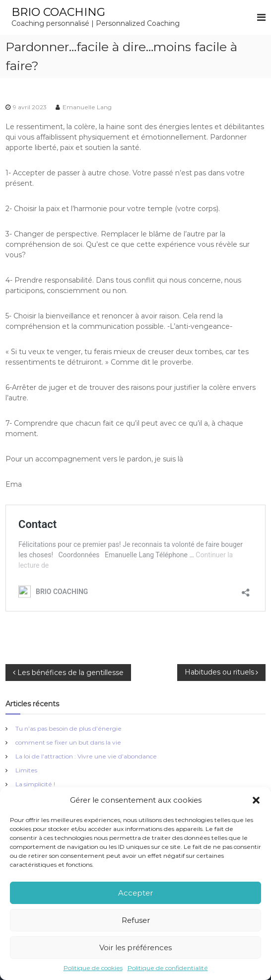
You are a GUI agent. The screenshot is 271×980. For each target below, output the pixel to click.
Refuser (136, 920)
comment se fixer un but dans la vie (68, 742)
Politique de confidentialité (168, 968)
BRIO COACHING (58, 12)
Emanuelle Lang (87, 107)
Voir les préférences (135, 947)
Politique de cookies (93, 968)
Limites (26, 770)
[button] (256, 800)
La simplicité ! (35, 784)
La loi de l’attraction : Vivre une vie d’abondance (86, 756)
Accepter (135, 893)
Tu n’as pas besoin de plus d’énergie (68, 728)
